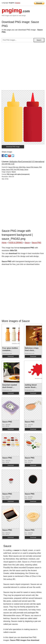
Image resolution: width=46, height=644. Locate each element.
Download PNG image (13, 147)
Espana (18, 3)
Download (11, 356)
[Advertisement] (23, 67)
